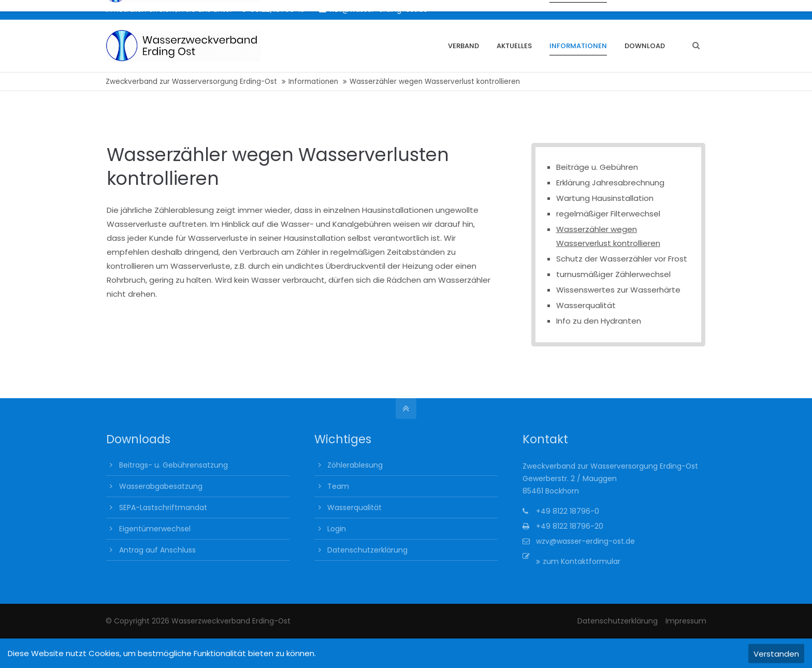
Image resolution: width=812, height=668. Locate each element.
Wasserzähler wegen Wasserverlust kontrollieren (608, 236)
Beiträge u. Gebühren (597, 167)
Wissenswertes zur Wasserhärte (618, 290)
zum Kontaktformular (582, 561)
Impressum (686, 621)
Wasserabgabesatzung (161, 486)
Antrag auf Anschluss (157, 550)
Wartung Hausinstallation (605, 198)
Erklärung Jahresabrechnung (610, 183)
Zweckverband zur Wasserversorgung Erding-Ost (191, 82)
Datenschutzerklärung (367, 550)
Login (337, 529)
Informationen (313, 82)
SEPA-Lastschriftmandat (163, 507)
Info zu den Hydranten (599, 321)
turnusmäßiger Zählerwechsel (613, 274)
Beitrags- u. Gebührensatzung (173, 465)
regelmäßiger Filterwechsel (608, 214)
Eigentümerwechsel (155, 529)
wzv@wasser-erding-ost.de (373, 9)
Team (338, 486)
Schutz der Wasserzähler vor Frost (622, 259)
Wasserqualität (586, 305)
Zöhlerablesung (355, 465)
